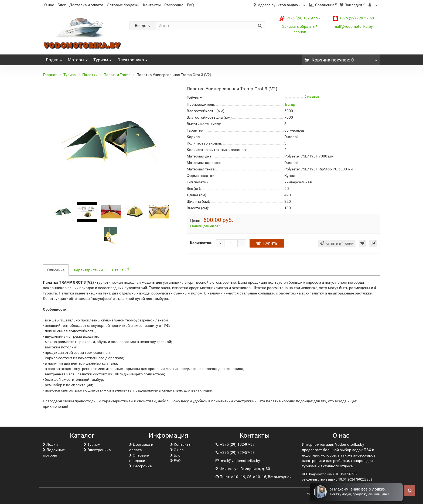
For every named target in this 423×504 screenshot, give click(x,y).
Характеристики (88, 270)
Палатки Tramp (117, 75)
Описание (56, 270)
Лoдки (54, 58)
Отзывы (120, 269)
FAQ (190, 5)
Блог (62, 5)
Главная (50, 75)
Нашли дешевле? (205, 226)
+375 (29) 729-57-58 (353, 18)
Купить (267, 243)
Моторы (78, 58)
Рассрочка (174, 5)
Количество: (201, 243)
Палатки (90, 75)
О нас (49, 5)
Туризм (103, 58)
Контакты (152, 5)
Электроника (133, 58)
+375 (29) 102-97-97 (300, 18)
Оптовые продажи (123, 5)
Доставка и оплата (86, 5)
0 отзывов (312, 97)
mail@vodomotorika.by (353, 26)
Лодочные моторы (54, 452)
